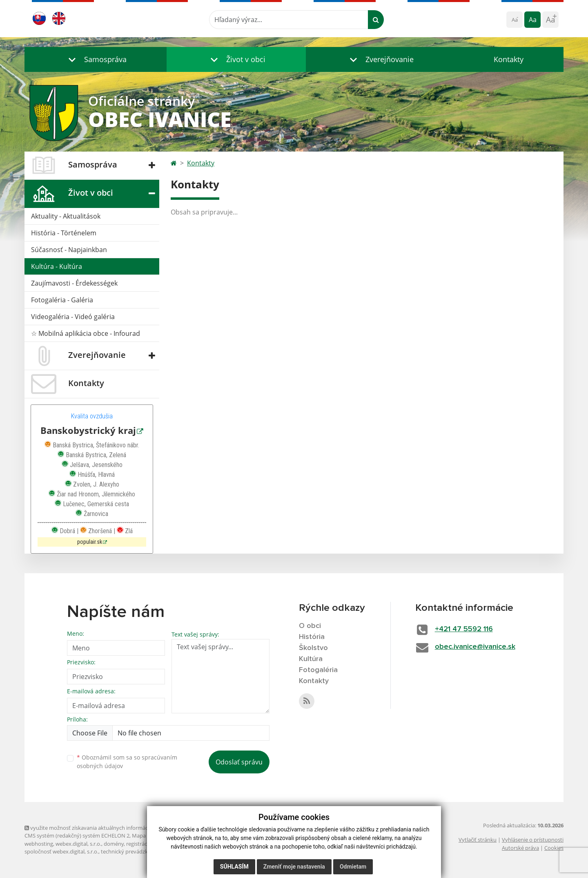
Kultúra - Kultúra (57, 266)
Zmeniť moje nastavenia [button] (294, 867)
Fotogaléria (318, 670)
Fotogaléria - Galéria (62, 300)
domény (114, 844)
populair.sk (90, 542)
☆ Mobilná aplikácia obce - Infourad (86, 333)
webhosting (39, 844)
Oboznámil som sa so (127, 762)
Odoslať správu (239, 762)
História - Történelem (64, 233)
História (312, 637)
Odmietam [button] (353, 867)
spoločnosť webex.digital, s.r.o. (61, 851)
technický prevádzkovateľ (132, 851)
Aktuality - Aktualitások (66, 216)
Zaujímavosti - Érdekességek (74, 283)
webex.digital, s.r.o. (78, 844)
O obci (310, 626)
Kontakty (509, 59)
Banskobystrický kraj (88, 430)
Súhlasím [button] (234, 867)
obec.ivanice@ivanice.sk (475, 647)
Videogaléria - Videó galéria (73, 317)
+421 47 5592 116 (464, 629)
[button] (96, 59)
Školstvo (313, 648)
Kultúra (311, 659)
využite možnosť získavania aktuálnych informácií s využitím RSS (105, 828)
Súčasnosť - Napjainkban (69, 250)
